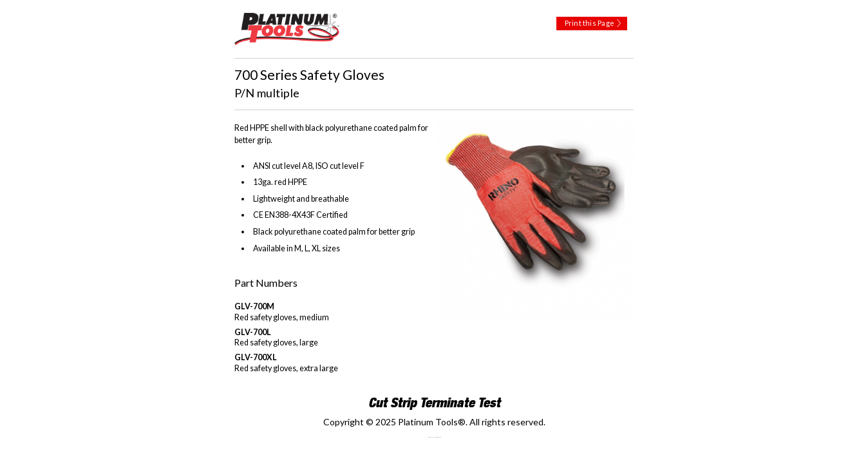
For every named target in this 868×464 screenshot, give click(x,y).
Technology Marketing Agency (434, 437)
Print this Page (590, 23)
